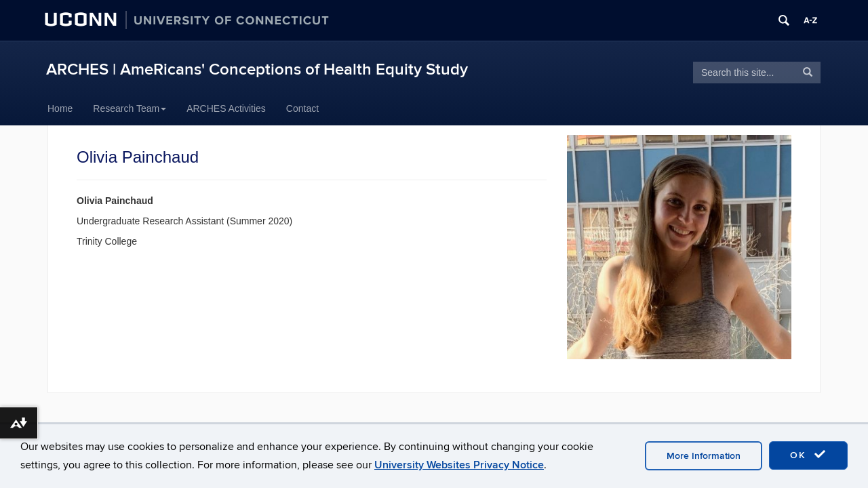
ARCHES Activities (226, 108)
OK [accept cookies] (808, 455)
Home (60, 108)
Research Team (130, 108)
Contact (302, 108)
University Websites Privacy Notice (459, 465)
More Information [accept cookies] (704, 456)
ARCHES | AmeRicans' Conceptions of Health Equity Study (257, 69)
